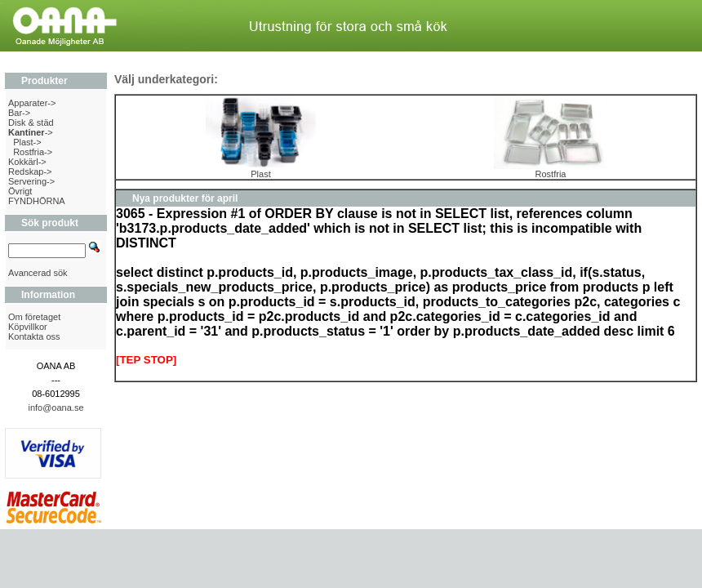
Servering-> (31, 181)
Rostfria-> (33, 152)
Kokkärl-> (27, 162)
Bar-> (19, 113)
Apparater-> (32, 103)
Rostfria (551, 170)
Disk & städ (31, 122)
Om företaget (34, 317)
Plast (261, 170)
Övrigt (20, 191)
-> (31, 132)
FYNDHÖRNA (37, 201)
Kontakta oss (34, 336)
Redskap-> (30, 171)
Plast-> (27, 142)
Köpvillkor (28, 327)
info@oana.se (56, 408)
